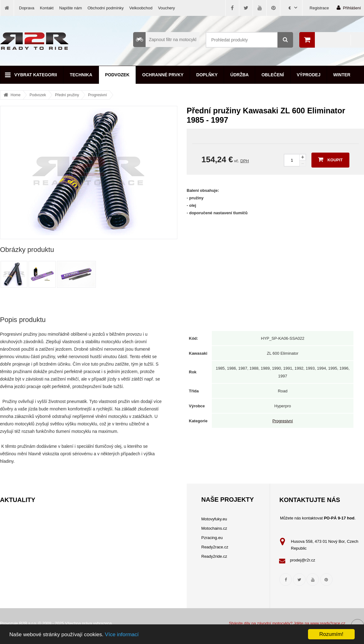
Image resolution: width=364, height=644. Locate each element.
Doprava (27, 8)
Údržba (239, 75)
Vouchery (166, 8)
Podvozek (117, 75)
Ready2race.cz (215, 547)
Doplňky (207, 75)
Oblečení (273, 75)
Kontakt (47, 8)
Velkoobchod (141, 8)
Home (16, 95)
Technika (81, 75)
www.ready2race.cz (328, 623)
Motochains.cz (214, 528)
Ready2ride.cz (214, 556)
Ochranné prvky (163, 75)
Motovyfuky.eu (214, 519)
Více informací (122, 635)
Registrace (319, 8)
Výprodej (309, 75)
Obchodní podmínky (105, 8)
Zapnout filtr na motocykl (165, 40)
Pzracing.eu (212, 538)
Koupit (330, 159)
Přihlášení (349, 8)
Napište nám (70, 8)
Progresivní (98, 95)
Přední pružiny (67, 95)
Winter (342, 75)
